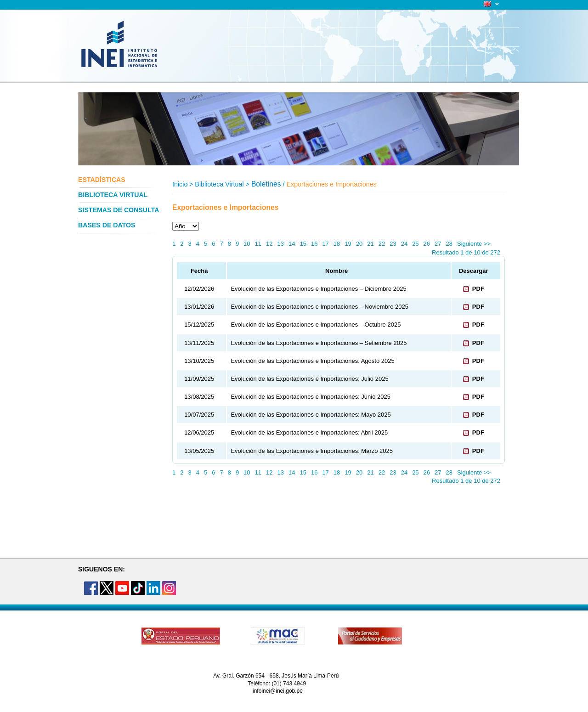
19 (348, 244)
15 (303, 244)
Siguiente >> (474, 244)
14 (292, 244)
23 (393, 244)
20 (359, 244)
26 (427, 244)
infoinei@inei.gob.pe (278, 691)
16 (314, 244)
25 (415, 244)
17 (325, 244)
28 (449, 244)
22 (382, 244)
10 (247, 244)
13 (281, 244)
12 (269, 244)
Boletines (266, 184)
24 (404, 244)
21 (370, 244)
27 (438, 244)
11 (258, 244)
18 (337, 244)
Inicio (180, 184)
